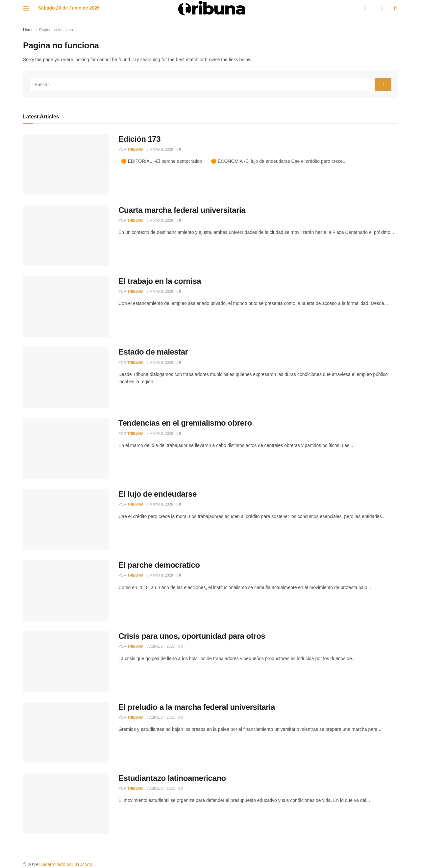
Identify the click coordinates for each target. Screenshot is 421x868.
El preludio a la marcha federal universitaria (197, 707)
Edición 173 (139, 139)
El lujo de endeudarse (158, 494)
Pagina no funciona (56, 30)
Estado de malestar (153, 352)
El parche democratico (159, 565)
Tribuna (136, 149)
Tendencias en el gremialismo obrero (185, 423)
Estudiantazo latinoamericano (172, 778)
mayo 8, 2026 (160, 149)
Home (28, 30)
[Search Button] (383, 85)
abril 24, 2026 (161, 646)
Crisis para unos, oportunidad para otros (192, 636)
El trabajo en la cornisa (160, 281)
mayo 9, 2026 (160, 362)
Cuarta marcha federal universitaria (182, 210)
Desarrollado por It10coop (66, 864)
